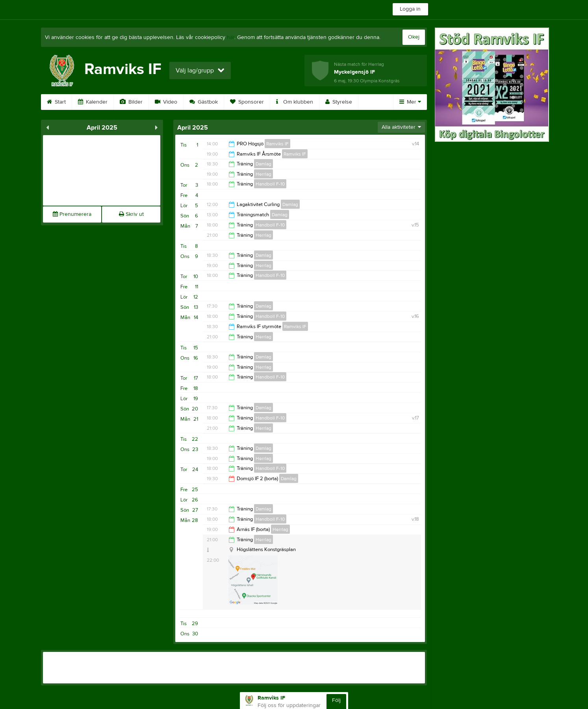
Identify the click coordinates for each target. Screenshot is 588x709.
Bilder (131, 102)
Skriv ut (131, 214)
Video (166, 102)
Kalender (93, 102)
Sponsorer (247, 102)
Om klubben (295, 102)
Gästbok (204, 102)
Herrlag (263, 174)
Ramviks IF (277, 144)
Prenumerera (72, 214)
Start (56, 102)
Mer (410, 102)
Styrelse (339, 102)
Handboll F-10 (270, 184)
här (231, 37)
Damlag (263, 164)
